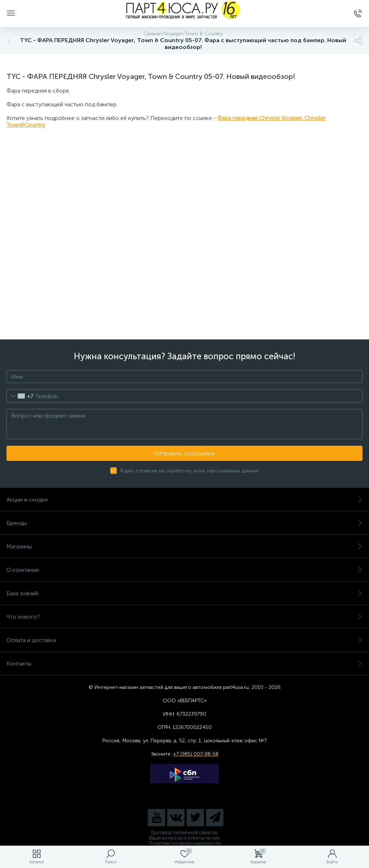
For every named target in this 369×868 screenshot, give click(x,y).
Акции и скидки (184, 500)
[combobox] (20, 396)
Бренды (184, 523)
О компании (184, 570)
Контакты (184, 664)
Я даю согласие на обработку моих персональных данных (189, 471)
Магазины (184, 546)
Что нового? (184, 617)
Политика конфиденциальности (185, 843)
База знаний (184, 593)
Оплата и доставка (184, 640)
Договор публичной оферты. (184, 833)
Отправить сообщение (184, 453)
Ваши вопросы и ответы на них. (185, 838)
